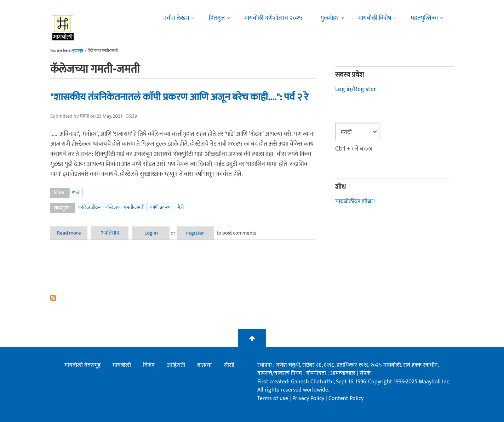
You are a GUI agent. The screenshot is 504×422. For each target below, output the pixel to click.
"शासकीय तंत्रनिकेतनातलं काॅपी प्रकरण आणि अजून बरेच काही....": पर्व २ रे (179, 97)
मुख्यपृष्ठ (78, 51)
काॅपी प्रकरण (161, 207)
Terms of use (273, 398)
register (195, 233)
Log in (151, 233)
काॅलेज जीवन (89, 207)
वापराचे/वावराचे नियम (280, 373)
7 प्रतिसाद (110, 233)
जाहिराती (176, 365)
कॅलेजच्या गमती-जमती (125, 207)
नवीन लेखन (176, 18)
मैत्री (181, 207)
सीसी (229, 365)
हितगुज (217, 18)
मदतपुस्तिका (424, 18)
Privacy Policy (309, 398)
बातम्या (204, 365)
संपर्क (365, 373)
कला (76, 192)
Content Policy (346, 398)
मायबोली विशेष (375, 18)
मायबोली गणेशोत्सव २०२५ (273, 18)
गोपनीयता (317, 373)
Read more (72, 233)
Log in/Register (356, 89)
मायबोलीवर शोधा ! (355, 202)
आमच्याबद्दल (343, 373)
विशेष (149, 365)
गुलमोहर (330, 18)
